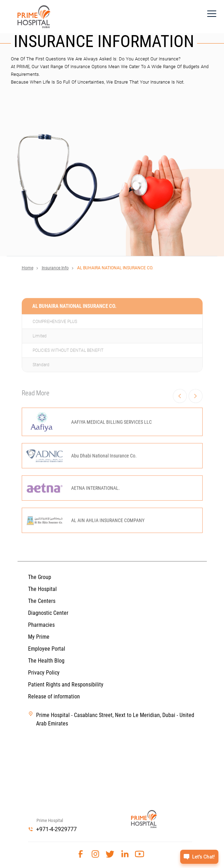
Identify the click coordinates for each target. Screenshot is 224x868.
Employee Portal (47, 649)
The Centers (42, 601)
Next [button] (195, 415)
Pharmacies (41, 625)
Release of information (54, 696)
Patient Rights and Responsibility (66, 685)
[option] (112, 486)
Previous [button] (180, 415)
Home (28, 268)
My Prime (39, 637)
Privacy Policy (44, 673)
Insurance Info (55, 268)
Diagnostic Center (48, 613)
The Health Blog (46, 661)
